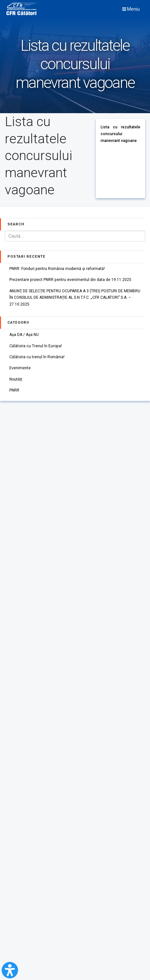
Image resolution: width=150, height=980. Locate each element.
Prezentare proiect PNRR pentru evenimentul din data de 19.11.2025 (70, 280)
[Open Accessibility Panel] (10, 970)
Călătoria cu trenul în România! (37, 357)
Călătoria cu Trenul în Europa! (36, 346)
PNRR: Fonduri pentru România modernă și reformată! (57, 269)
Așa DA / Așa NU (24, 335)
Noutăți (16, 379)
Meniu (131, 9)
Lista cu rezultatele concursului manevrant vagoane (120, 134)
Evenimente (20, 368)
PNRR (14, 390)
